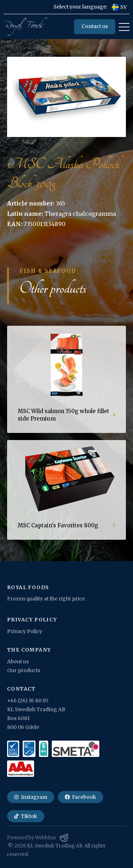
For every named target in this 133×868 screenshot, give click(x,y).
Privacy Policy (25, 631)
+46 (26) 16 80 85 (28, 701)
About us (18, 661)
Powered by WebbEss (38, 837)
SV (119, 7)
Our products (24, 670)
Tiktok (26, 816)
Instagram (31, 797)
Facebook (81, 797)
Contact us (95, 26)
